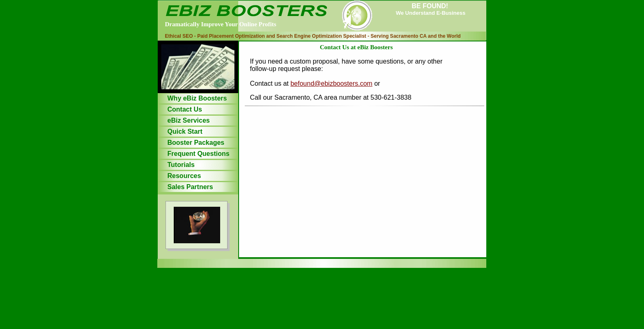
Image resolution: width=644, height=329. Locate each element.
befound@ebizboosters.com (331, 83)
